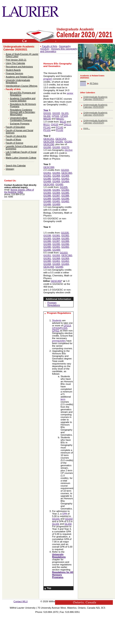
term (63, 399)
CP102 (55, 116)
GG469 (56, 181)
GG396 (65, 199)
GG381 (56, 190)
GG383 (47, 193)
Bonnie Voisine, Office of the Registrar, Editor (19, 191)
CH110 (55, 124)
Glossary (10, 169)
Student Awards (13, 70)
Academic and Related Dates (20, 77)
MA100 (47, 119)
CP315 (56, 328)
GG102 (56, 113)
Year (46, 110)
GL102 (47, 116)
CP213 (67, 325)
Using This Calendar (15, 63)
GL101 (65, 113)
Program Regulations (54, 304)
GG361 (47, 176)
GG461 (56, 179)
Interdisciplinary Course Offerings (22, 86)
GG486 (47, 204)
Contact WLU (21, 601)
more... (87, 128)
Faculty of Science (14, 143)
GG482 (65, 201)
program (48, 79)
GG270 (65, 147)
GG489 (56, 204)
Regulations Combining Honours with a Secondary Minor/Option (23, 112)
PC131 (47, 130)
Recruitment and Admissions (19, 67)
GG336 (47, 190)
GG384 (56, 193)
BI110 (63, 122)
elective (69, 150)
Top (49, 588)
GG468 (47, 181)
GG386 (47, 196)
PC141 (47, 127)
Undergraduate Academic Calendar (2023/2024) (95, 122)
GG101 (47, 113)
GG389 (47, 199)
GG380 (47, 179)
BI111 (46, 124)
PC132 (60, 130)
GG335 (64, 187)
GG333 (65, 170)
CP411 (56, 331)
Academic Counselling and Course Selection (23, 100)
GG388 (65, 196)
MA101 (60, 119)
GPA (64, 514)
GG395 (56, 199)
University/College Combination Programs (21, 119)
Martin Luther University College (21, 158)
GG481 (56, 201)
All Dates (94, 83)
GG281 (59, 142)
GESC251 (49, 139)
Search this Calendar (16, 166)
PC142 (60, 127)
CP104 (64, 116)
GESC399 (49, 167)
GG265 (56, 147)
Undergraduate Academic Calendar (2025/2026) (95, 106)
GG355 (56, 173)
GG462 (65, 179)
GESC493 (49, 184)
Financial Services (14, 73)
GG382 (65, 190)
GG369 (65, 176)
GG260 (47, 147)
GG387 (56, 196)
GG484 (65, 181)
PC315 (64, 328)
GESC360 (67, 173)
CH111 (67, 124)
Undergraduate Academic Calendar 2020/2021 (19, 48)
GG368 (56, 176)
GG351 (47, 173)
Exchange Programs (20, 124)
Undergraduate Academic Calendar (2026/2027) (95, 98)
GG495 (59, 184)
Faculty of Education (15, 127)
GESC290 (49, 144)
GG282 (68, 142)
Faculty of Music (13, 140)
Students (57, 320)
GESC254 (61, 139)
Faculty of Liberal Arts (16, 136)
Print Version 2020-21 (16, 60)
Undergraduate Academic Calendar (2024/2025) (95, 114)
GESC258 (49, 142)
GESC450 (56, 281)
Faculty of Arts (13, 89)
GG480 (47, 201)
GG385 (65, 193)
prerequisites (59, 341)
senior (70, 93)
